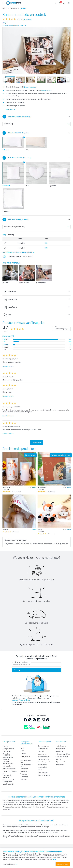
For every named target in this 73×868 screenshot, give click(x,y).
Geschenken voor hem (26, 765)
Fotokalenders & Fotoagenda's (8, 781)
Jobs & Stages (43, 772)
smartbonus (59, 751)
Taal (56, 327)
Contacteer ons (61, 746)
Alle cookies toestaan (62, 864)
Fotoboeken (7, 751)
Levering (58, 759)
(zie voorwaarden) (30, 87)
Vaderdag (24, 774)
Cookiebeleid (42, 767)
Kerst (22, 748)
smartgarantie (60, 749)
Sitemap (41, 751)
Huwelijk (23, 753)
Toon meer (36, 443)
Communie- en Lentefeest (25, 757)
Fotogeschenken (8, 749)
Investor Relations (44, 775)
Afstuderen (24, 769)
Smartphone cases (9, 769)
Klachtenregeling (44, 759)
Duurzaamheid (43, 749)
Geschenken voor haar (26, 761)
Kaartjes (6, 746)
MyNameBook (8, 766)
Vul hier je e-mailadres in (22, 662)
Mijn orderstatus (61, 762)
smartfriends (60, 765)
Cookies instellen (10, 864)
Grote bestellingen (62, 757)
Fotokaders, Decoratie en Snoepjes (7, 776)
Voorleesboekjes (9, 784)
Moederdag (24, 771)
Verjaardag (24, 777)
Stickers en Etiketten (10, 771)
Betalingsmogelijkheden (63, 754)
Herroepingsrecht (44, 757)
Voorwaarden (42, 754)
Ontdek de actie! (47, 90)
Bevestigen (18, 670)
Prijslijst (41, 770)
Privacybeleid (42, 765)
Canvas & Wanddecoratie (8, 763)
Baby (22, 751)
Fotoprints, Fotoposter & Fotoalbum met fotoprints (8, 757)
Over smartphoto (44, 746)
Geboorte (24, 779)
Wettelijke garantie (44, 762)
